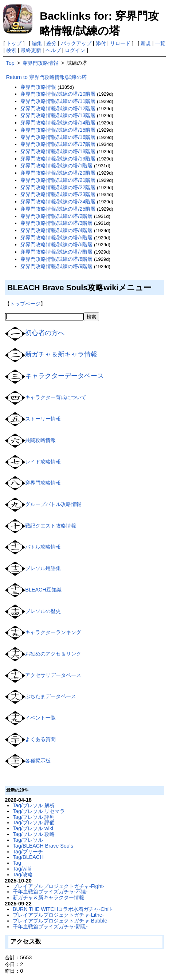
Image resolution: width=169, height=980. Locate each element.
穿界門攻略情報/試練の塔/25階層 (58, 209)
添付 (101, 43)
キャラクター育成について (56, 397)
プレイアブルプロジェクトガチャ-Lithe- (58, 915)
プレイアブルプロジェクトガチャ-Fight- (59, 886)
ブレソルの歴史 (43, 611)
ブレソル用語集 (43, 568)
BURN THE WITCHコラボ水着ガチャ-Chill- (63, 909)
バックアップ (76, 43)
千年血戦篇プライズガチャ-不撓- (50, 892)
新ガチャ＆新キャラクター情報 (48, 897)
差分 (51, 43)
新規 (146, 43)
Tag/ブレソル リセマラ (39, 811)
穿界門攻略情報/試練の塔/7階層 (56, 252)
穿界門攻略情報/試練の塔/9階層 (56, 266)
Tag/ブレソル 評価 (34, 822)
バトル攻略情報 (43, 547)
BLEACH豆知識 (43, 590)
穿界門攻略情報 (43, 483)
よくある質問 (40, 739)
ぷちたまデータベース (51, 696)
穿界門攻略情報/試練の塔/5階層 (56, 238)
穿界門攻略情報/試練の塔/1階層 (56, 166)
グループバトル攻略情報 (53, 504)
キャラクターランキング (53, 632)
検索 (11, 50)
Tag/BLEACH (28, 857)
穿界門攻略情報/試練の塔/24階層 (58, 202)
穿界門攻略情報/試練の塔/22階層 (58, 187)
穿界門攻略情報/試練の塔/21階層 (58, 180)
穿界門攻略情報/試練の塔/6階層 (56, 244)
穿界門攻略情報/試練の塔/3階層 (56, 223)
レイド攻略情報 (43, 461)
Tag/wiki (22, 869)
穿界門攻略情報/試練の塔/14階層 (58, 123)
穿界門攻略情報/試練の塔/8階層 (56, 259)
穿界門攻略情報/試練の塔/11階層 (58, 101)
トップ (14, 43)
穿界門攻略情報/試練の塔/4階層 (56, 230)
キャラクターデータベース (64, 376)
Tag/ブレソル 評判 (34, 817)
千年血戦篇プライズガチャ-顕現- (50, 927)
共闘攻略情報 (40, 440)
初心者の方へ (45, 333)
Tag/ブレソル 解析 (34, 805)
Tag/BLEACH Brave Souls (43, 846)
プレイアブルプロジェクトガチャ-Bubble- (61, 921)
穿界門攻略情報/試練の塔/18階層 (58, 151)
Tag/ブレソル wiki (33, 828)
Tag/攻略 (23, 875)
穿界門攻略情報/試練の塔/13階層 (58, 115)
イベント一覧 (40, 718)
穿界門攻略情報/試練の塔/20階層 (58, 173)
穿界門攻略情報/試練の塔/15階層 (58, 130)
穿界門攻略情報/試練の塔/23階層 (58, 194)
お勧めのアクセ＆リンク (53, 654)
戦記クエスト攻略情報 (51, 526)
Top (10, 63)
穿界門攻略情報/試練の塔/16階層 (58, 137)
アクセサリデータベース (53, 675)
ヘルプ (53, 50)
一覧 (160, 43)
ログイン (75, 50)
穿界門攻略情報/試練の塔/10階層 (58, 94)
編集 (37, 43)
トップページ (25, 304)
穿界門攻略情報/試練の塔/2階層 (56, 216)
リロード (120, 43)
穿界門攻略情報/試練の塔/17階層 (58, 144)
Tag (17, 863)
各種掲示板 (38, 760)
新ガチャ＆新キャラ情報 (61, 354)
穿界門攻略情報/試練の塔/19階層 (58, 159)
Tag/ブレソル (28, 840)
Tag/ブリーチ (28, 852)
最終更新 (31, 50)
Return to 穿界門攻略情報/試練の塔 (46, 77)
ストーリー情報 (43, 419)
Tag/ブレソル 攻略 (34, 834)
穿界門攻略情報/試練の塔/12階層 (58, 108)
